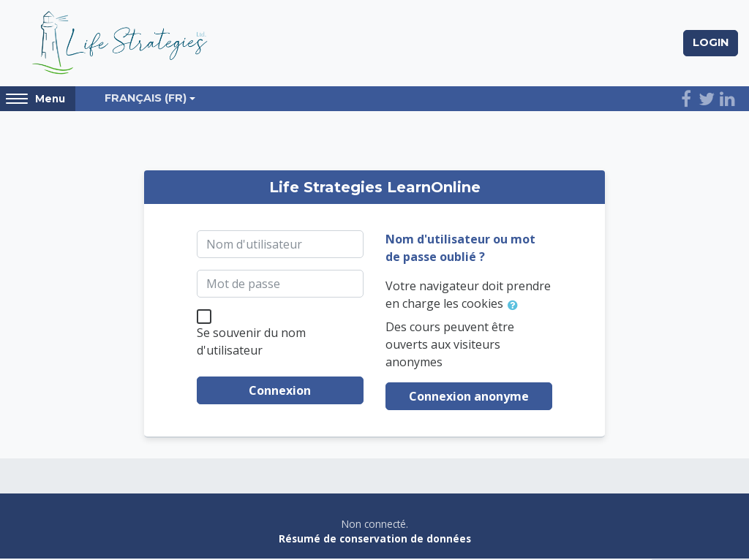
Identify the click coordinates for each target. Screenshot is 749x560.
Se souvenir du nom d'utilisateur (251, 344)
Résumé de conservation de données (375, 541)
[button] (516, 306)
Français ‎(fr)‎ (146, 100)
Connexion (280, 393)
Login (711, 43)
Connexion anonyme (469, 398)
